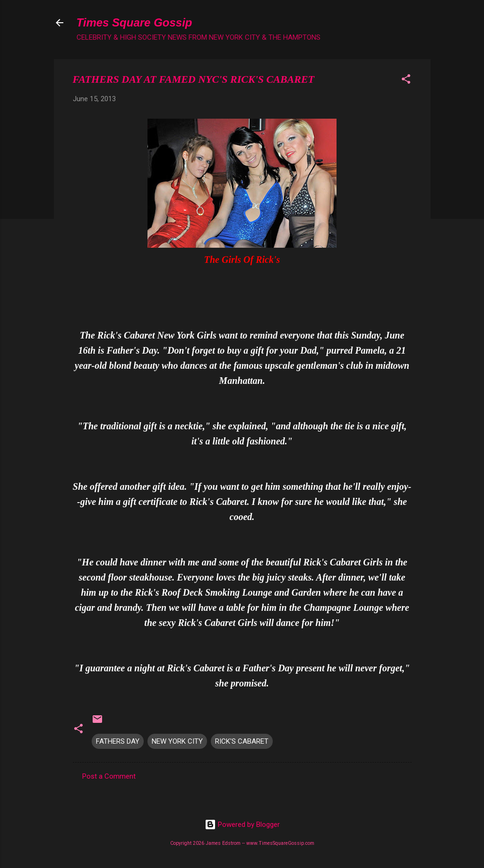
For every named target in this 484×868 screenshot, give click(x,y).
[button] (406, 81)
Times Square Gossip (134, 22)
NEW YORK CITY (177, 741)
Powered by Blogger (242, 825)
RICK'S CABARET (242, 741)
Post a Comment (109, 776)
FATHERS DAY (118, 741)
